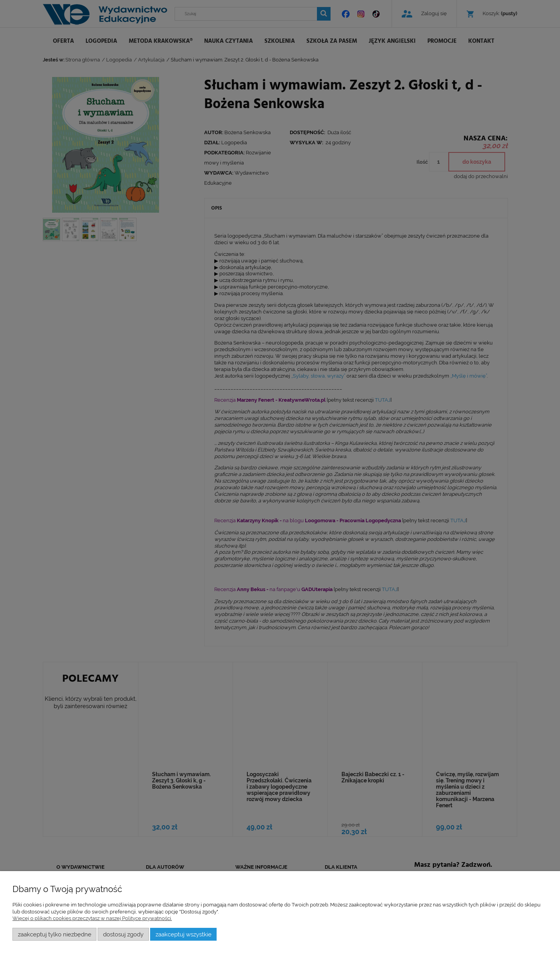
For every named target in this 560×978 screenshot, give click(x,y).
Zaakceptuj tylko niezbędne (55, 934)
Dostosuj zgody (123, 934)
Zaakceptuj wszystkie (184, 934)
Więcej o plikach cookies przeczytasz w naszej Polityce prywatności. (92, 918)
